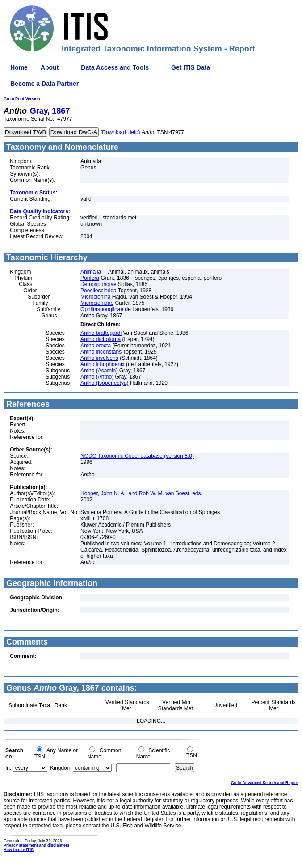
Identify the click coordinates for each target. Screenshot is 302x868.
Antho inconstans (101, 352)
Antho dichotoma (101, 339)
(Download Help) (120, 132)
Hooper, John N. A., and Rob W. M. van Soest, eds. (141, 493)
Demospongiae (99, 284)
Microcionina (95, 297)
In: (8, 768)
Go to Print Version (22, 99)
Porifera (90, 278)
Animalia (91, 272)
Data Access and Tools (115, 67)
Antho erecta (96, 346)
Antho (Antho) (97, 377)
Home (19, 67)
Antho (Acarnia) (99, 371)
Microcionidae (97, 303)
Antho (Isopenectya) (104, 383)
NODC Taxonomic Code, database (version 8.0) (137, 456)
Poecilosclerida (99, 291)
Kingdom (61, 768)
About (50, 67)
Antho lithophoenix (103, 364)
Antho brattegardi (101, 333)
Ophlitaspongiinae (102, 309)
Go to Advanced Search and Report (265, 783)
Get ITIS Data (191, 67)
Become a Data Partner (44, 84)
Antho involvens (99, 358)
